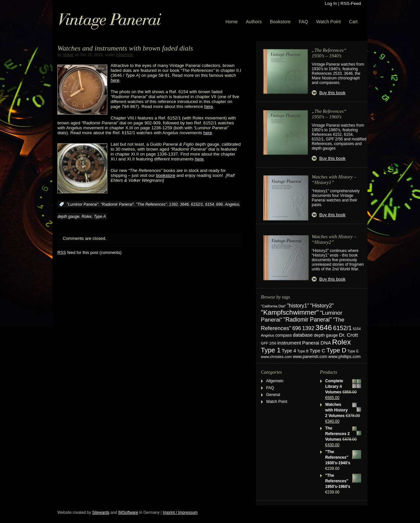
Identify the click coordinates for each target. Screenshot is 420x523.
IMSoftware (128, 513)
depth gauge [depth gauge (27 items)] (326, 335)
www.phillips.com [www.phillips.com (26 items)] (345, 356)
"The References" (152, 204)
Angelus (232, 204)
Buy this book (332, 93)
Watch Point (329, 22)
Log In (331, 3)
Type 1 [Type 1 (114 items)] (271, 350)
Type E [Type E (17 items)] (353, 351)
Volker (68, 55)
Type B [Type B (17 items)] (303, 351)
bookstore (166, 175)
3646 (184, 204)
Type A (100, 217)
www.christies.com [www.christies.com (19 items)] (276, 357)
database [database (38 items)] (303, 335)
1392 (173, 204)
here (115, 80)
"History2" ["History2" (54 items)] (322, 305)
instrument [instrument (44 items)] (289, 343)
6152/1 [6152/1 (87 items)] (342, 328)
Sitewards (101, 513)
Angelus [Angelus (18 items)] (268, 335)
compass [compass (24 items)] (283, 335)
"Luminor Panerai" (83, 204)
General (273, 395)
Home (231, 22)
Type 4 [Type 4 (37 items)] (289, 351)
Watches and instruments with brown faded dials (125, 48)
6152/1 (197, 204)
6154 (210, 204)
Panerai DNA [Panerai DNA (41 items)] (317, 343)
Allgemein (125, 55)
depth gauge (68, 217)
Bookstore (280, 22)
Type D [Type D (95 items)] (336, 350)
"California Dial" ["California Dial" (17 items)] (273, 306)
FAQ (304, 22)
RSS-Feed (351, 3)
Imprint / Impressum (180, 513)
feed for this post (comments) (90, 252)
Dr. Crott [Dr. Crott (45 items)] (348, 335)
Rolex (86, 217)
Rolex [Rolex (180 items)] (341, 342)
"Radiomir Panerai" (117, 204)
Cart (353, 22)
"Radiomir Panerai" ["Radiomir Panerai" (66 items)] (308, 320)
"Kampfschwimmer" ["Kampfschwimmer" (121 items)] (290, 312)
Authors (254, 22)
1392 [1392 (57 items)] (308, 328)
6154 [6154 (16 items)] (357, 329)
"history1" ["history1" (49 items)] (298, 306)
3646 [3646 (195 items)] (324, 327)
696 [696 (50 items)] (297, 328)
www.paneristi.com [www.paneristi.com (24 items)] (310, 357)
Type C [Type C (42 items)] (317, 351)
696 (220, 204)
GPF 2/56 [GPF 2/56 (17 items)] (269, 343)
